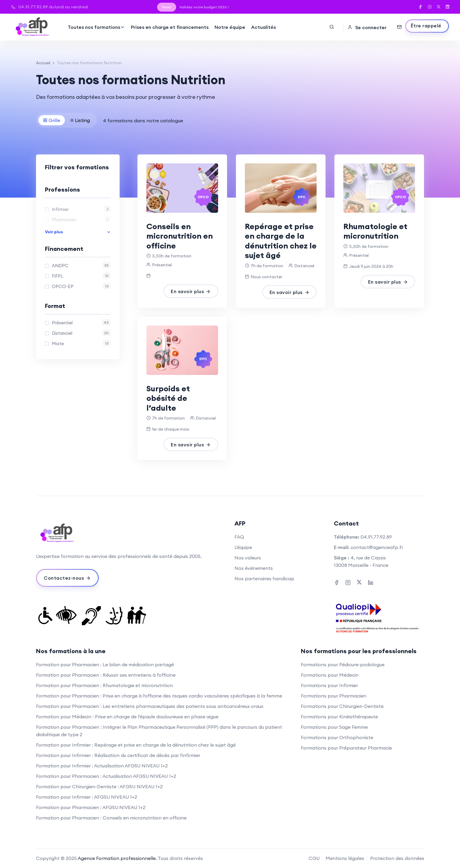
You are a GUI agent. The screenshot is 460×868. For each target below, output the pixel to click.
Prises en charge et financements (170, 27)
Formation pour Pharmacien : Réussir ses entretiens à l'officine (106, 675)
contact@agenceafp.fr (377, 547)
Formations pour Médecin (330, 675)
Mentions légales (345, 858)
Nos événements (254, 568)
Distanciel (81, 333)
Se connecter (367, 27)
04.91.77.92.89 (376, 537)
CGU (314, 858)
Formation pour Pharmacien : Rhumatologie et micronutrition (104, 685)
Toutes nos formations (96, 27)
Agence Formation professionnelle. (117, 858)
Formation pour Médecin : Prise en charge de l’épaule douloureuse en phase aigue (127, 717)
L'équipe (243, 547)
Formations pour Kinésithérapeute (339, 717)
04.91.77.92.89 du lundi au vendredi (50, 7)
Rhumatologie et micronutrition (375, 231)
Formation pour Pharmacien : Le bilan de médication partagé (105, 664)
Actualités (263, 27)
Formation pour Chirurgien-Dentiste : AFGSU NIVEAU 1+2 (99, 786)
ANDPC (81, 265)
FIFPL (81, 276)
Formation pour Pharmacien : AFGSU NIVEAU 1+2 (91, 807)
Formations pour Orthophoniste (337, 737)
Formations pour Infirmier (329, 685)
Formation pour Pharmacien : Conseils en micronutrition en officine (111, 818)
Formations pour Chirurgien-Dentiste (342, 706)
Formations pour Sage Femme (334, 727)
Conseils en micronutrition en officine (180, 236)
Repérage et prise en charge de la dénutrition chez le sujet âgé (281, 241)
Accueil (43, 63)
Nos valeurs (248, 558)
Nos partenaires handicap (264, 578)
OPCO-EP (81, 286)
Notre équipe (230, 27)
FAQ (239, 537)
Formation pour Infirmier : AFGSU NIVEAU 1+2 (87, 797)
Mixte (81, 343)
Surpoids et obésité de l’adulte (168, 398)
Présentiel (81, 322)
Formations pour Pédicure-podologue (343, 664)
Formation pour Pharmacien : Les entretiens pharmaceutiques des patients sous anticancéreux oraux (150, 706)
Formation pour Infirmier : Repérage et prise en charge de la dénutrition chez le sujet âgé (136, 745)
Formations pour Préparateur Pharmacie (346, 748)
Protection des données (397, 858)
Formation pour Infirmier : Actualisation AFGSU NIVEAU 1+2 (102, 766)
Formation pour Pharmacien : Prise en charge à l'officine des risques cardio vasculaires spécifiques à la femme (159, 696)
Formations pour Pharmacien (334, 696)
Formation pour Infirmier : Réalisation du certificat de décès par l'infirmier (118, 755)
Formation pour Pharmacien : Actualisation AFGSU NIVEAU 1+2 (106, 776)
